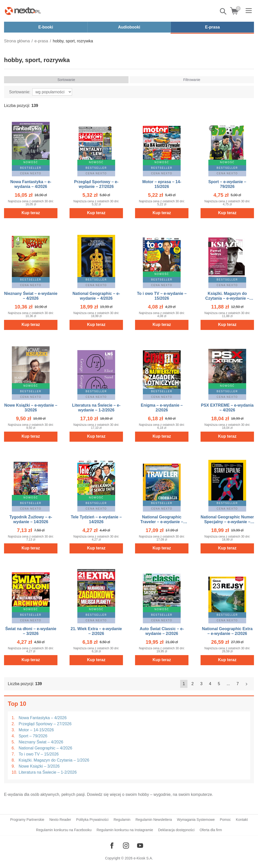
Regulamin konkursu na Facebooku (64, 830)
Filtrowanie (192, 80)
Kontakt (242, 820)
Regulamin (122, 820)
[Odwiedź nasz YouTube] (140, 846)
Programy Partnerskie (27, 820)
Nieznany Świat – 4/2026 (41, 742)
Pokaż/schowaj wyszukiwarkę (223, 11)
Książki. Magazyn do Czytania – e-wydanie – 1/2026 (227, 298)
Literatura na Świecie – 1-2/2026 (48, 772)
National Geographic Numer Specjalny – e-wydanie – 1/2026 (227, 522)
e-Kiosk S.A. (143, 858)
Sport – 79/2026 (33, 736)
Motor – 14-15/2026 (36, 730)
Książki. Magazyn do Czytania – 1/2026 (54, 760)
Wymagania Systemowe (196, 820)
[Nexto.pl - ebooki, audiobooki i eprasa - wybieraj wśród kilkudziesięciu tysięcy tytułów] (23, 11)
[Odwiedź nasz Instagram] (126, 846)
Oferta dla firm (211, 830)
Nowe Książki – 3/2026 (39, 766)
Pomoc (225, 820)
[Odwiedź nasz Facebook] (112, 846)
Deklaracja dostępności (176, 830)
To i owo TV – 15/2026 (39, 754)
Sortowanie (66, 80)
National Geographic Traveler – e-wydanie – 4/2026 (162, 522)
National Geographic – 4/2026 (45, 748)
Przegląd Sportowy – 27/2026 (45, 724)
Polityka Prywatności (92, 820)
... (228, 684)
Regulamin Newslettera (154, 820)
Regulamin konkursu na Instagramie (125, 830)
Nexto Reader (60, 820)
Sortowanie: (20, 92)
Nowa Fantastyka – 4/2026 (43, 718)
